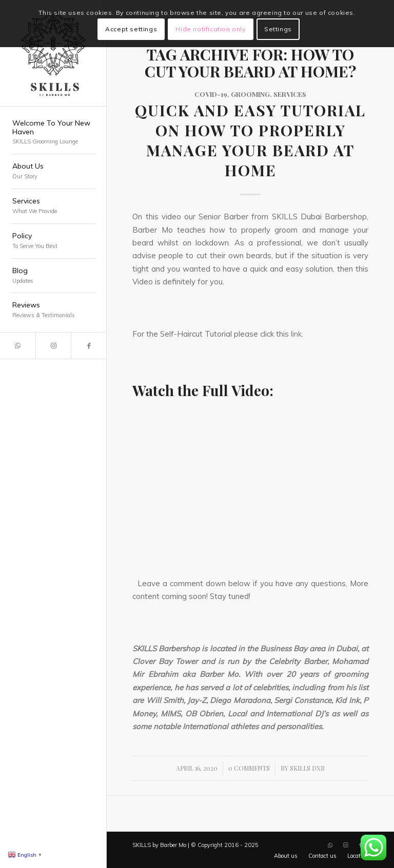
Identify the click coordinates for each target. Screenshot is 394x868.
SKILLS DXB (307, 768)
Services (290, 94)
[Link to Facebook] (88, 346)
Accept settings (131, 29)
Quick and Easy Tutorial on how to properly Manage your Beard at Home (250, 140)
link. (297, 334)
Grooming (250, 94)
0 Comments (249, 768)
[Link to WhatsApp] (18, 346)
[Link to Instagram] (53, 346)
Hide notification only (210, 29)
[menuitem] (53, 133)
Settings (278, 29)
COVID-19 (211, 94)
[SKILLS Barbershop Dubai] (53, 53)
